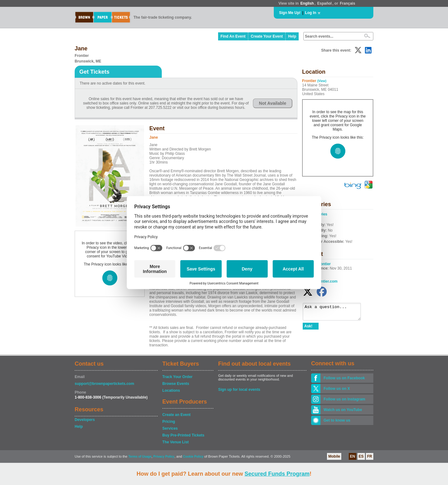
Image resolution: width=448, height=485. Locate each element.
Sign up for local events (239, 390)
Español (325, 3)
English (307, 3)
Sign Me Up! (290, 13)
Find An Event (233, 36)
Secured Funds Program (277, 474)
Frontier (324, 264)
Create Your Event (267, 36)
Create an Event (177, 415)
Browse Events (176, 384)
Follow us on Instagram (344, 399)
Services (170, 428)
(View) (322, 81)
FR (370, 456)
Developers (85, 420)
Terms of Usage (140, 457)
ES (361, 456)
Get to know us (337, 420)
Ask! (308, 329)
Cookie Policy (193, 457)
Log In (310, 13)
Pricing (169, 422)
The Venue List (176, 442)
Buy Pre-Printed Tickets (183, 435)
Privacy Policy (164, 457)
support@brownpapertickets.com (104, 384)
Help (292, 36)
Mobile (334, 456)
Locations (171, 390)
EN (353, 456)
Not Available (273, 103)
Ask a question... (335, 313)
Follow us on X (337, 389)
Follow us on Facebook (344, 378)
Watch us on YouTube (343, 410)
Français (347, 3)
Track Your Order (177, 377)
